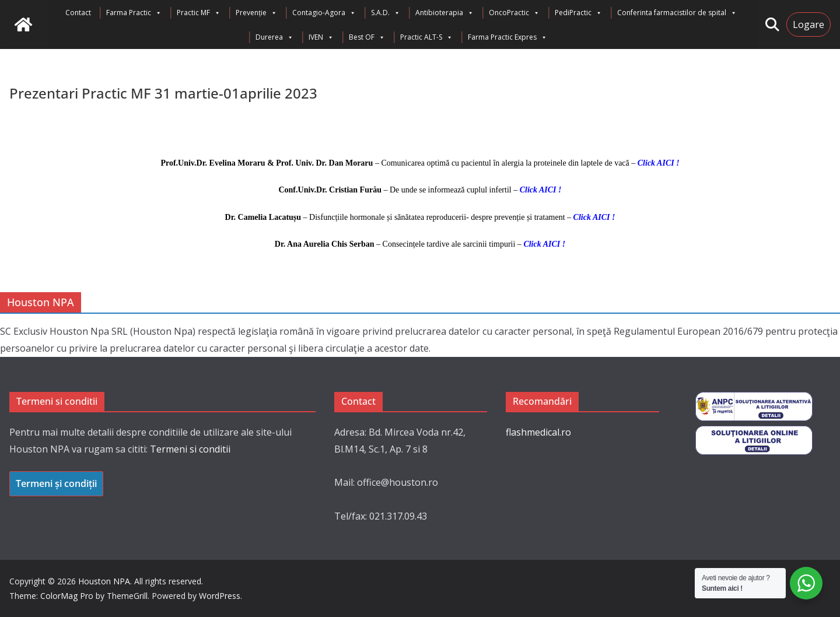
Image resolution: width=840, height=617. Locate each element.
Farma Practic (134, 13)
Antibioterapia (444, 13)
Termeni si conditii (190, 449)
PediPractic (578, 13)
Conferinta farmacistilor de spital (677, 13)
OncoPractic (514, 13)
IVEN (321, 37)
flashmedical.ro (538, 432)
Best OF (367, 37)
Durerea (274, 37)
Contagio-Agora (324, 13)
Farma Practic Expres (508, 37)
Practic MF (199, 13)
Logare (808, 24)
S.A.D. (386, 13)
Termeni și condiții (56, 483)
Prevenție (256, 13)
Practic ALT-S (426, 37)
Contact (78, 13)
